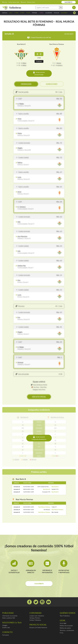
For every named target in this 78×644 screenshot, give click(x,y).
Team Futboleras (65, 616)
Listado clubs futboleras (37, 616)
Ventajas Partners (35, 618)
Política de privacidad (66, 626)
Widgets (5, 625)
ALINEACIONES (52, 84)
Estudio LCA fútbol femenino (38, 627)
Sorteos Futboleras (35, 620)
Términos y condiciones (67, 630)
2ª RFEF (22, 13)
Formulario (6, 635)
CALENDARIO (49, 13)
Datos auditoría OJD (9, 618)
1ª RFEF (16, 13)
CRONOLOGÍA (26, 84)
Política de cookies (65, 628)
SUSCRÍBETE (68, 2)
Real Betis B (21, 44)
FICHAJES (56, 13)
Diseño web (6, 627)
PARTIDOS (35, 13)
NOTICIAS (5, 13)
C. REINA (41, 13)
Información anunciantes (10, 616)
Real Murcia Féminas (57, 44)
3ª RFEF (28, 13)
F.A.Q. (62, 633)
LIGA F (11, 13)
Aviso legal (63, 623)
